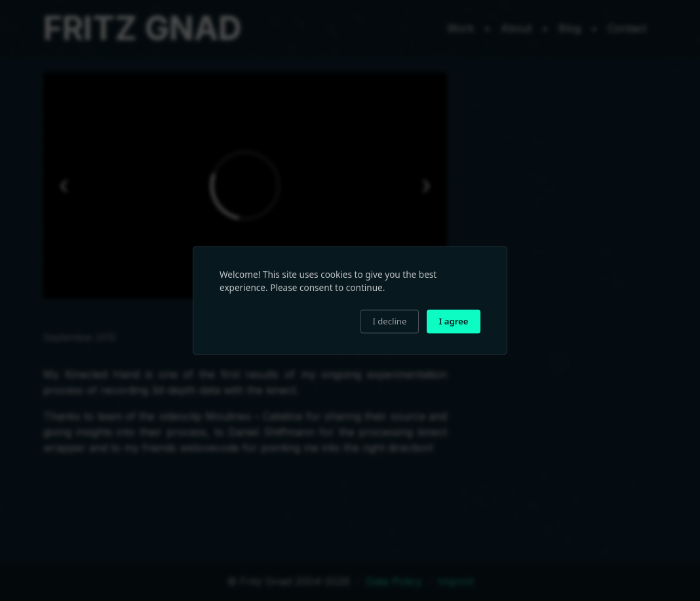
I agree (454, 321)
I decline (389, 321)
